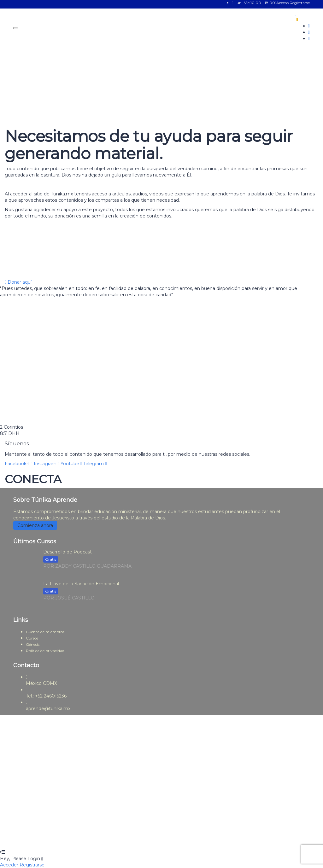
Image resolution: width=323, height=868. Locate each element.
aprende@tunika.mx (48, 709)
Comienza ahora (35, 525)
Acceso (282, 3)
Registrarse (300, 3)
